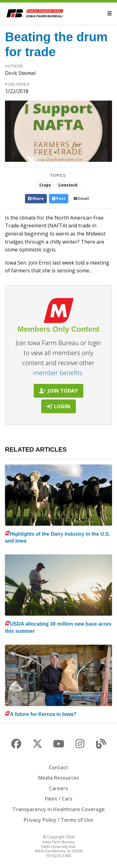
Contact (58, 767)
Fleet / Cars (59, 799)
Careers (58, 788)
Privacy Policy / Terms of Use (58, 820)
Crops (45, 185)
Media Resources (59, 778)
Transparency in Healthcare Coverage (59, 809)
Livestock (68, 185)
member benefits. (58, 373)
